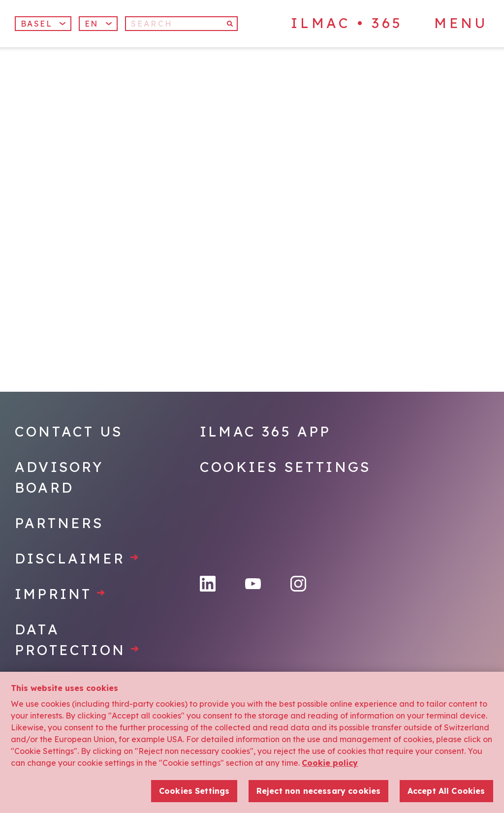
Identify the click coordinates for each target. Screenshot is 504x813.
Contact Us (69, 431)
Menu (461, 23)
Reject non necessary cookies (318, 791)
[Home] (95, 98)
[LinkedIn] (208, 584)
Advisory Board (59, 477)
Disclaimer (78, 558)
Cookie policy (330, 763)
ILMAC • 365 (347, 23)
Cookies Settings (285, 467)
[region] (252, 742)
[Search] (181, 24)
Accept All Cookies (446, 791)
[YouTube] (253, 584)
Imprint (61, 594)
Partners (59, 523)
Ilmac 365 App (266, 431)
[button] (98, 24)
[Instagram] (298, 584)
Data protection (78, 640)
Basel (43, 24)
